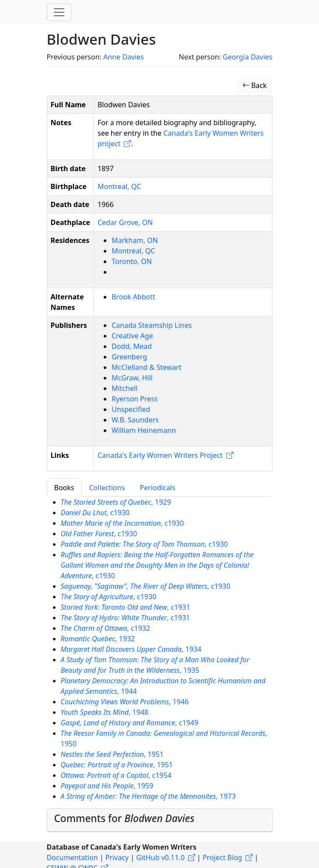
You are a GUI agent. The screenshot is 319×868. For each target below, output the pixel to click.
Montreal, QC (119, 186)
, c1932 (106, 628)
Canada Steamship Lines (152, 325)
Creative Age (132, 336)
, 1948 (105, 712)
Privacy (117, 857)
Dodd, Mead (132, 346)
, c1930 (95, 513)
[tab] (160, 820)
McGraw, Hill (132, 378)
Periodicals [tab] (158, 488)
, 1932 (98, 639)
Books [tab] (64, 488)
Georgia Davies (248, 57)
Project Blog (222, 857)
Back (255, 85)
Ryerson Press (135, 399)
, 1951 (112, 754)
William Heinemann (144, 430)
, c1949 (130, 723)
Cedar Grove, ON (125, 222)
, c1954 (116, 775)
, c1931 (126, 607)
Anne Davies (124, 57)
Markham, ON (135, 240)
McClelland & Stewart (147, 367)
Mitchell (124, 388)
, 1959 (107, 786)
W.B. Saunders (135, 420)
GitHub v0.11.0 (160, 857)
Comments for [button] (124, 818)
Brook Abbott (133, 297)
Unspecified (131, 409)
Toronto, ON (132, 261)
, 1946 (125, 702)
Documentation (72, 857)
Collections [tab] (107, 488)
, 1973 (148, 796)
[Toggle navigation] (59, 12)
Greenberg (129, 357)
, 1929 (116, 502)
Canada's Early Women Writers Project (160, 455)
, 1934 (131, 649)
